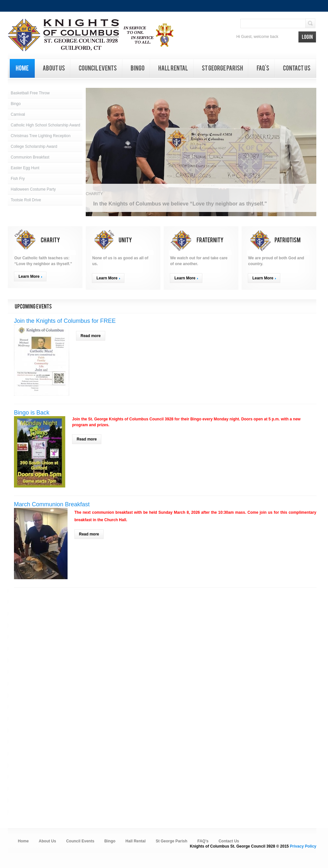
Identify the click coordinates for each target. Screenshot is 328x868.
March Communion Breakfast (52, 504)
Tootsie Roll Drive (26, 200)
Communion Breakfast (30, 157)
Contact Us (229, 841)
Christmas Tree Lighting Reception (41, 136)
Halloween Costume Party (33, 189)
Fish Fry (18, 179)
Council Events (80, 841)
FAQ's (203, 841)
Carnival (18, 114)
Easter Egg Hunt (25, 168)
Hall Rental (135, 841)
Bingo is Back (32, 413)
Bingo (16, 104)
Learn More (29, 276)
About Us (47, 841)
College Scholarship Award (34, 147)
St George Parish (171, 841)
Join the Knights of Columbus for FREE (65, 321)
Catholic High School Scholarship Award (45, 125)
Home (23, 841)
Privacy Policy (303, 846)
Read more (93, 337)
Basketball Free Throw (30, 93)
